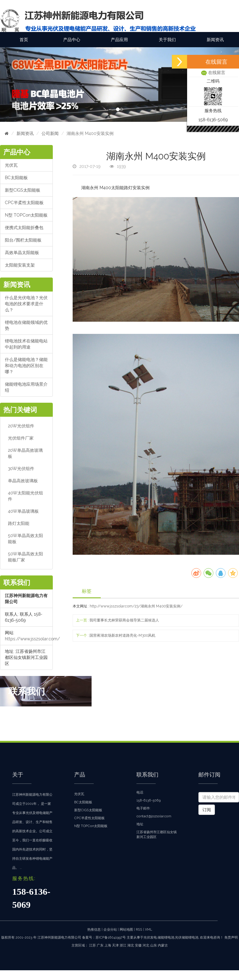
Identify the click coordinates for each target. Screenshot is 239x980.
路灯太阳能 (19, 523)
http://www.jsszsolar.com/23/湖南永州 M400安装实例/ (136, 606)
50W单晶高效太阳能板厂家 (25, 557)
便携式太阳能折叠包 (24, 228)
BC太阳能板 (16, 178)
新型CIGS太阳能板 (23, 190)
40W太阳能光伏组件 (25, 496)
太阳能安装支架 (20, 265)
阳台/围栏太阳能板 (23, 240)
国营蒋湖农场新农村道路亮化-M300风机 (122, 635)
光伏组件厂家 (21, 438)
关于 (18, 775)
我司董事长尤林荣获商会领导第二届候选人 (124, 620)
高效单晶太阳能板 (22, 253)
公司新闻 (50, 133)
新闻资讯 (215, 40)
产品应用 (119, 40)
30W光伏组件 (21, 469)
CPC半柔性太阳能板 (24, 203)
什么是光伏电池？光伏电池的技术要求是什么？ (26, 304)
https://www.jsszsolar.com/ (32, 639)
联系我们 (147, 775)
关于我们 (167, 40)
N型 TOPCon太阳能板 (26, 215)
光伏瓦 (11, 165)
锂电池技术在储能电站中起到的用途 (26, 344)
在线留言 (213, 73)
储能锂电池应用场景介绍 (26, 387)
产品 (80, 775)
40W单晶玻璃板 (23, 511)
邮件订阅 (209, 775)
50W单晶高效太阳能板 (25, 539)
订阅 (207, 810)
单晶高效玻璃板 (23, 481)
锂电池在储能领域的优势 (26, 325)
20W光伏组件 (21, 426)
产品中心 (72, 40)
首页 (24, 40)
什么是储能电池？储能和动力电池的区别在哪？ (26, 366)
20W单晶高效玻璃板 (25, 453)
